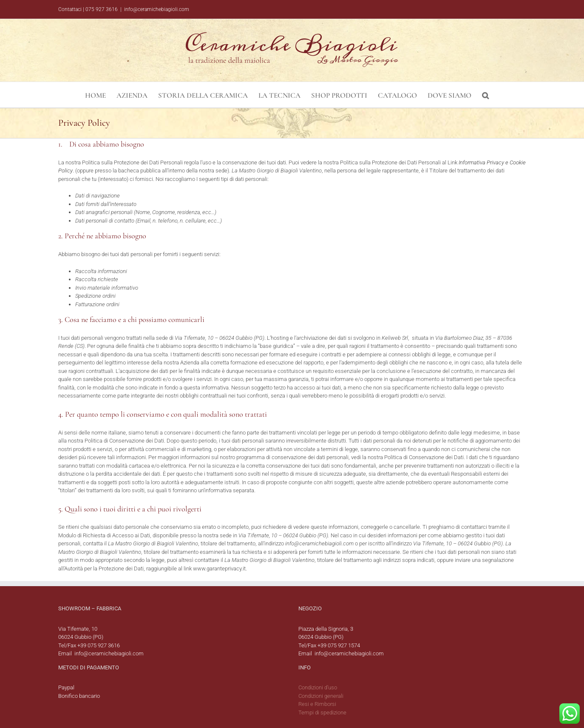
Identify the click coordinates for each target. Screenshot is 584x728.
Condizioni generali (321, 696)
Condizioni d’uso (318, 687)
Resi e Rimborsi (317, 704)
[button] (485, 95)
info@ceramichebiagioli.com (157, 9)
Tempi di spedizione (322, 712)
